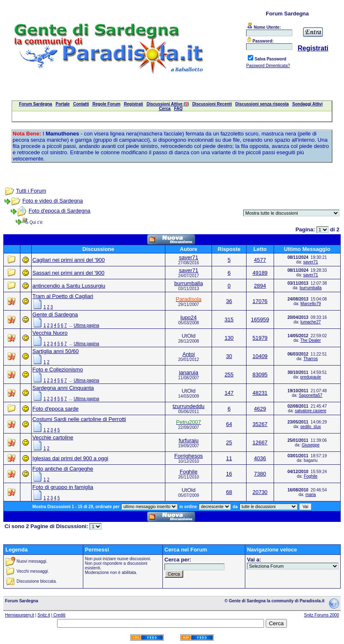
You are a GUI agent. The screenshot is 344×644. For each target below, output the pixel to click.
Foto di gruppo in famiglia (63, 487)
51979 (260, 338)
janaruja (189, 372)
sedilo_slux (310, 427)
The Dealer (310, 340)
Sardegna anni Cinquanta (63, 388)
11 (229, 458)
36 (229, 301)
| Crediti (58, 615)
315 (229, 319)
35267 (260, 424)
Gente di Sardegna (55, 314)
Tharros (311, 359)
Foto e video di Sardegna (53, 201)
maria (310, 495)
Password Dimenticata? (268, 66)
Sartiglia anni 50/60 (56, 351)
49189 (260, 273)
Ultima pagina (86, 325)
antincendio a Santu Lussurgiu (69, 286)
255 (229, 375)
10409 (260, 356)
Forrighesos (188, 456)
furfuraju (189, 440)
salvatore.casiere (311, 411)
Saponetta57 (310, 395)
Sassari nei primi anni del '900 (69, 273)
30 (229, 356)
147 (229, 393)
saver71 (189, 257)
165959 (260, 319)
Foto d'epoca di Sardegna (60, 211)
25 (229, 442)
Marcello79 (310, 304)
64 (229, 424)
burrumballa (188, 283)
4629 (260, 409)
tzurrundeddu (188, 406)
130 (229, 338)
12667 (260, 442)
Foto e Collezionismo (58, 370)
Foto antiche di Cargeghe (63, 469)
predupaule (311, 377)
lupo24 (188, 317)
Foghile (188, 472)
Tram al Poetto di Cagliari (63, 296)
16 (229, 474)
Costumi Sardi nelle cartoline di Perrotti (79, 419)
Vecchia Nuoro (50, 333)
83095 (260, 375)
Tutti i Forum (31, 191)
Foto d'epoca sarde (56, 409)
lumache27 (310, 322)
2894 (260, 286)
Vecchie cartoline (53, 437)
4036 (260, 458)
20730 (260, 492)
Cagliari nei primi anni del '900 (69, 260)
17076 (260, 301)
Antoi (189, 354)
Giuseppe (310, 445)
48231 (260, 393)
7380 (260, 474)
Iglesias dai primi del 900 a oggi (70, 458)
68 (229, 492)
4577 (260, 260)
